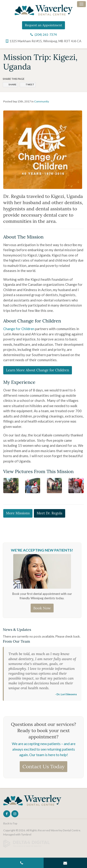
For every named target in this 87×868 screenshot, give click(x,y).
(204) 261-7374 (46, 34)
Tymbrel (26, 834)
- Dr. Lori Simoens (66, 694)
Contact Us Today (43, 767)
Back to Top (10, 823)
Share (13, 84)
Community (42, 101)
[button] (11, 485)
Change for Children (19, 329)
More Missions (18, 513)
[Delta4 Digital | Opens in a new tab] (26, 843)
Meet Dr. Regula (50, 513)
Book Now (42, 608)
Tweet (30, 84)
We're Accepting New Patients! (42, 550)
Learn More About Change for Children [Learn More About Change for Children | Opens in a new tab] (38, 370)
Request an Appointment (43, 25)
